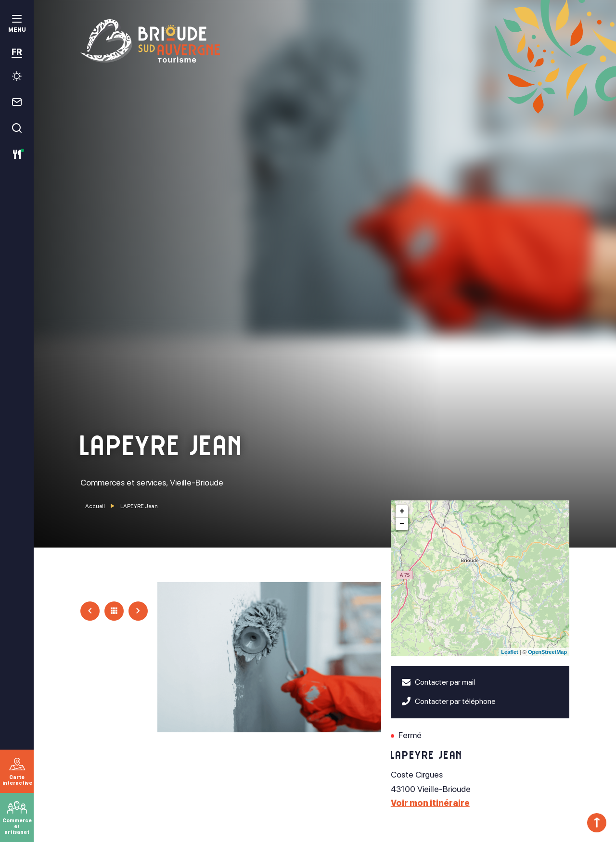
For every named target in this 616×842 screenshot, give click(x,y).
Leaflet (509, 652)
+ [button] (402, 511)
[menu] (17, 25)
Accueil (95, 506)
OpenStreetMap (547, 652)
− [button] (402, 524)
